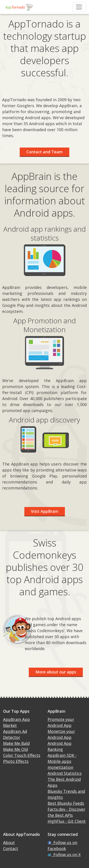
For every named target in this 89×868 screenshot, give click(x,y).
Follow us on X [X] (64, 854)
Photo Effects (16, 761)
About (9, 842)
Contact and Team (44, 152)
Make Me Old (15, 749)
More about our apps (56, 672)
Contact (11, 848)
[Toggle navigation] (79, 7)
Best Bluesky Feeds (66, 803)
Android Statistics (65, 773)
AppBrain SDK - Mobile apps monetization (62, 761)
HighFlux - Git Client (67, 821)
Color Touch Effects (22, 755)
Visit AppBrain (45, 511)
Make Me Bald (16, 743)
